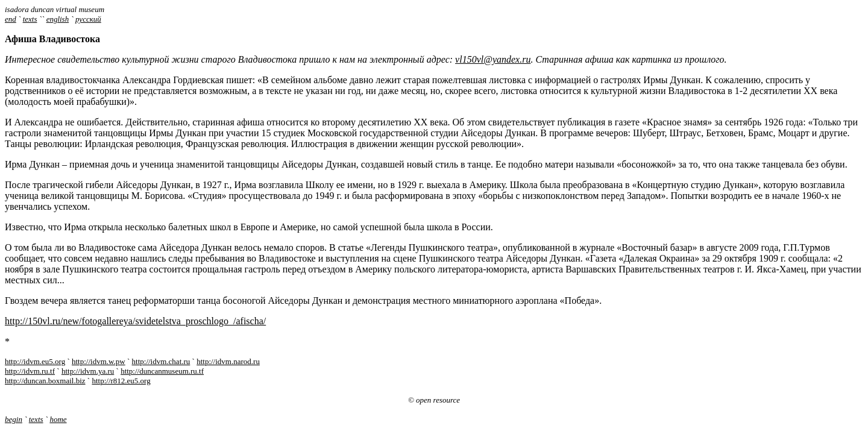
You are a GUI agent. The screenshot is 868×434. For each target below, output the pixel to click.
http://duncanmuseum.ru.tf (162, 371)
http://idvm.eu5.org (35, 361)
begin (14, 419)
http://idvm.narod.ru (228, 361)
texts (30, 19)
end (11, 19)
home (58, 419)
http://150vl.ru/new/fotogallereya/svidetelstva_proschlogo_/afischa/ (135, 321)
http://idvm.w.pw (99, 361)
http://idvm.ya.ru (88, 371)
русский (88, 19)
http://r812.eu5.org (121, 381)
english (58, 19)
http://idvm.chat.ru (161, 361)
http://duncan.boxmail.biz (45, 381)
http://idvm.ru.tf (30, 371)
